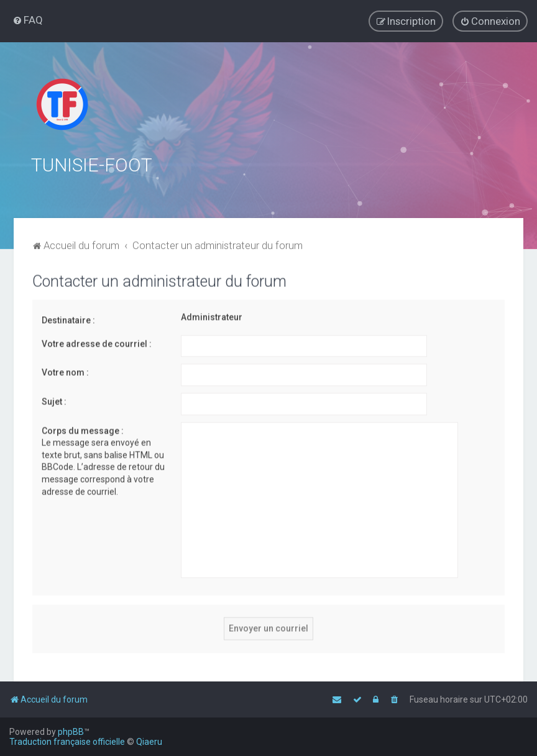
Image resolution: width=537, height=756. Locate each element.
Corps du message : (83, 429)
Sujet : (54, 399)
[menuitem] (28, 20)
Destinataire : (68, 319)
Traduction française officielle (67, 742)
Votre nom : (65, 371)
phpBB (71, 732)
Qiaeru (149, 742)
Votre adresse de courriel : (97, 342)
